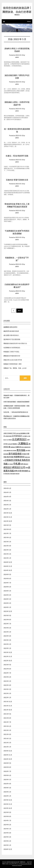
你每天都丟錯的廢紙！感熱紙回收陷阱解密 (16, 402)
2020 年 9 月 (7, 763)
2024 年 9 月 (7, 574)
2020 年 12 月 (8, 751)
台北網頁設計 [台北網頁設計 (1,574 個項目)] (19, 439)
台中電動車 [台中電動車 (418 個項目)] (9, 440)
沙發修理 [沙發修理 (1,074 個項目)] (9, 460)
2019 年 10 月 (8, 808)
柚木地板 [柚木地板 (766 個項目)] (10, 457)
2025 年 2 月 (7, 554)
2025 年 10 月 (8, 521)
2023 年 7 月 (7, 624)
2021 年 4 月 (7, 734)
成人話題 (6, 335)
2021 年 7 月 (7, 722)
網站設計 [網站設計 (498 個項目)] (26, 464)
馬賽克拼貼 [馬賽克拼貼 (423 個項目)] (7, 474)
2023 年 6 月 (7, 628)
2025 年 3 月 (7, 550)
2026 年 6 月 (7, 488)
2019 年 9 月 (7, 812)
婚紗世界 (6, 331)
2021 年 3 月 (7, 738)
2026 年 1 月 (7, 509)
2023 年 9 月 (7, 615)
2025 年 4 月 (7, 546)
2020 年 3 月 (7, 788)
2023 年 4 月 (7, 636)
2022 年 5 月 (7, 681)
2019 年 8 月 (7, 816)
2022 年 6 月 (7, 677)
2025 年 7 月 (7, 533)
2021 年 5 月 (7, 730)
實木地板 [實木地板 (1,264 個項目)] (21, 450)
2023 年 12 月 (8, 611)
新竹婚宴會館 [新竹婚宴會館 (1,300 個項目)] (15, 454)
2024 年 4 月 (7, 595)
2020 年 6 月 (7, 775)
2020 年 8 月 (7, 767)
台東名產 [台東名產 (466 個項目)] (10, 444)
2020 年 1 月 (7, 796)
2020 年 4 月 (7, 784)
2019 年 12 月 (8, 800)
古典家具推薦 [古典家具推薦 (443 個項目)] (8, 436)
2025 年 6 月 (7, 537)
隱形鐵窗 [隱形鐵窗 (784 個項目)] (25, 471)
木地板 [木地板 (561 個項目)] (24, 454)
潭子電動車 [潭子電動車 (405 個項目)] (10, 464)
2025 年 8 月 (7, 529)
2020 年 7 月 (7, 771)
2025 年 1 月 (7, 558)
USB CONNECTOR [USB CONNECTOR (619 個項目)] (10, 433)
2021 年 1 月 (7, 747)
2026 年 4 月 (7, 497)
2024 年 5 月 (7, 591)
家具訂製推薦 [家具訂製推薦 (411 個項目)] (13, 450)
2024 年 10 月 (8, 570)
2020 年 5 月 (7, 780)
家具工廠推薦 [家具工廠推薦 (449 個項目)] (25, 447)
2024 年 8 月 (7, 578)
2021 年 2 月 (7, 743)
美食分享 (6, 360)
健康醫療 (6, 327)
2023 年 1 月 (7, 648)
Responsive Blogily (26, 864)
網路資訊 (6, 356)
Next (19, 311)
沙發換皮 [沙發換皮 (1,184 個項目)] (17, 460)
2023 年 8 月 (7, 620)
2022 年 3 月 (7, 689)
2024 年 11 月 (8, 566)
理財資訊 (6, 343)
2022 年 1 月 (7, 697)
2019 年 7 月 (7, 820)
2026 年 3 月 (7, 501)
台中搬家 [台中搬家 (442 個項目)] (25, 436)
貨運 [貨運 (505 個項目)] (27, 468)
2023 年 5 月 (7, 632)
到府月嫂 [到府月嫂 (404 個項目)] (18, 433)
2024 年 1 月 (7, 607)
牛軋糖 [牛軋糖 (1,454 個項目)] (17, 464)
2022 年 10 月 (8, 661)
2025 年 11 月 (8, 517)
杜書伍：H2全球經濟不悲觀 (17, 156)
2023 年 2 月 (7, 644)
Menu (29, 21)
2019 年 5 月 (7, 829)
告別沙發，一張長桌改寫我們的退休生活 (16, 412)
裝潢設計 (6, 364)
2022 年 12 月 (8, 652)
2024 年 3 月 (7, 599)
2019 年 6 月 (7, 825)
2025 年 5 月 (7, 542)
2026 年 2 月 (7, 505)
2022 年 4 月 (7, 685)
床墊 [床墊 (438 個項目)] (27, 450)
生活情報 (6, 348)
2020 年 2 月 (7, 792)
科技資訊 (6, 352)
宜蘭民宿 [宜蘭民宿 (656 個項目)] (18, 447)
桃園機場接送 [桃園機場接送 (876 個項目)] (19, 457)
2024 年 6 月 (7, 587)
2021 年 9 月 (7, 714)
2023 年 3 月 (7, 640)
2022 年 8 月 (7, 669)
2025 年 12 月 (8, 513)
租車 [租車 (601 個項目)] (22, 464)
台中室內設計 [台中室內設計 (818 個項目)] (17, 436)
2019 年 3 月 (7, 837)
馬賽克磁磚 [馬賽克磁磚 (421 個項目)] (13, 474)
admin (17, 57)
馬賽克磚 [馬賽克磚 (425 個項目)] (17, 474)
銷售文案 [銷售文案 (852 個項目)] (18, 471)
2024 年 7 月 (7, 583)
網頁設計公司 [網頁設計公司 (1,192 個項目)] (19, 467)
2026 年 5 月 (7, 492)
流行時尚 (6, 339)
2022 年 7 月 (7, 673)
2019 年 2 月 (7, 841)
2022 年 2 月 (7, 693)
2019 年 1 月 (7, 845)
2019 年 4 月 (7, 833)
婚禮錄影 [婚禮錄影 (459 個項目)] (13, 447)
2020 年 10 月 (8, 759)
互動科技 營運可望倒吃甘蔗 (17, 180)
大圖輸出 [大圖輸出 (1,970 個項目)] (23, 443)
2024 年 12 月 (8, 562)
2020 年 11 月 (8, 755)
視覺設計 (6, 368)
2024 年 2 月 (7, 603)
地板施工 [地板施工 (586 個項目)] (15, 444)
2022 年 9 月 (7, 665)
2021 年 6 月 (7, 726)
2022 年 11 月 (8, 656)
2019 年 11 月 (8, 804)
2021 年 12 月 (8, 702)
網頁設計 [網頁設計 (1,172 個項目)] (8, 467)
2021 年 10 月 (8, 710)
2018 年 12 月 (8, 849)
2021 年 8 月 (7, 718)
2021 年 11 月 (8, 706)
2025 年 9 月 (7, 525)
